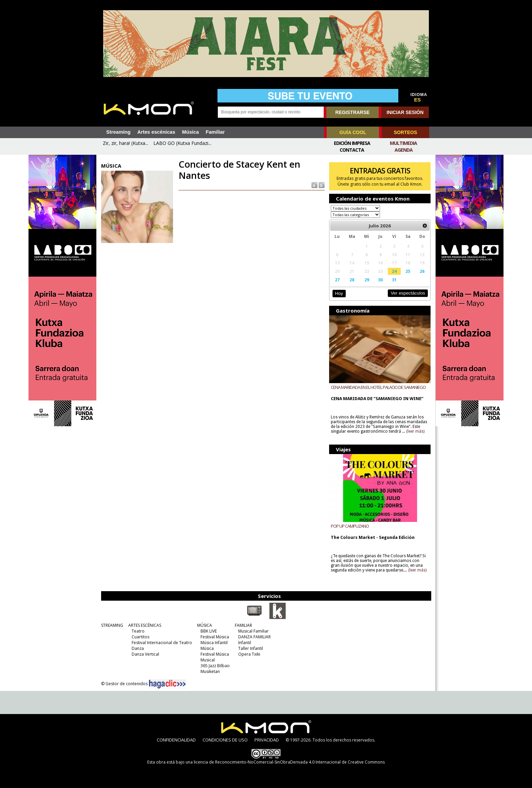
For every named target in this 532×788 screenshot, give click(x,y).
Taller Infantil (251, 648)
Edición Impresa (352, 143)
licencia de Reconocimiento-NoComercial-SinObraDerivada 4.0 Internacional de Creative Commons (289, 762)
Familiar (215, 132)
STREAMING (112, 625)
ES (418, 100)
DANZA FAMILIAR (254, 637)
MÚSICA (205, 625)
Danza (138, 648)
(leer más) (415, 431)
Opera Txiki (249, 654)
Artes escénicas (156, 132)
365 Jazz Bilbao (215, 666)
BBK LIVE (209, 631)
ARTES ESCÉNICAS (145, 625)
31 (394, 280)
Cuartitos (140, 637)
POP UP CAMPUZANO (350, 526)
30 (380, 280)
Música (190, 132)
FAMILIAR (243, 625)
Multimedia (403, 143)
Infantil (245, 643)
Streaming (118, 132)
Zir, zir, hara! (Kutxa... (126, 143)
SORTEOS (405, 132)
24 (394, 271)
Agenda (404, 150)
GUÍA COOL (353, 132)
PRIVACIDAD (267, 740)
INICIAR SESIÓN (405, 112)
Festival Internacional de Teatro (162, 643)
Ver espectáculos (408, 293)
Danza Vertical (145, 654)
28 (352, 280)
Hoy (339, 293)
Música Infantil (214, 643)
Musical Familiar (253, 631)
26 (422, 271)
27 (337, 280)
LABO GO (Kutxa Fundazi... (182, 143)
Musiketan (210, 671)
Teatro (138, 631)
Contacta (352, 150)
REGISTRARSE (352, 112)
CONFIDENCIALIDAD (176, 740)
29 (367, 280)
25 (408, 271)
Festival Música (215, 637)
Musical (208, 660)
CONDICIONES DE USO (225, 740)
